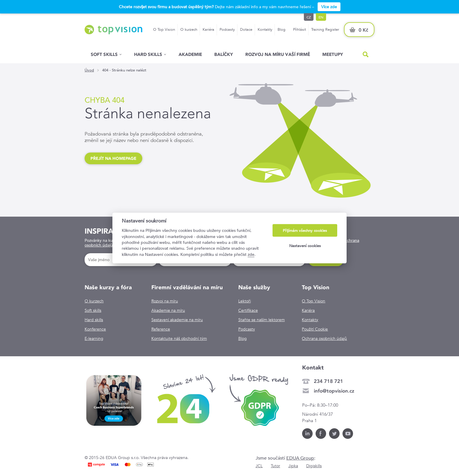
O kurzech (189, 29)
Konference (95, 329)
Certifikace (248, 310)
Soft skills (104, 54)
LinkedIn (307, 434)
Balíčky (224, 54)
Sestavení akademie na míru (177, 320)
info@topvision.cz (334, 391)
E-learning (94, 338)
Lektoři (245, 301)
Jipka (293, 466)
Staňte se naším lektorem (262, 320)
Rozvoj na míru (165, 301)
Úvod (89, 70)
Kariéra (208, 29)
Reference (161, 329)
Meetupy (333, 54)
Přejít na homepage (113, 158)
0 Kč (363, 30)
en (321, 17)
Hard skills (94, 320)
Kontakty (265, 29)
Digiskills (314, 466)
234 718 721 (328, 381)
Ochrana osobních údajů (324, 338)
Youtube (348, 434)
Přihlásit (299, 29)
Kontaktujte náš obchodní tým (179, 338)
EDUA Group (300, 458)
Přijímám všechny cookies (305, 231)
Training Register (325, 29)
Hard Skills (148, 54)
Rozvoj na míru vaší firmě (278, 54)
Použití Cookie (315, 329)
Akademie (190, 54)
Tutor (275, 466)
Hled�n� (366, 54)
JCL (259, 466)
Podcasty (227, 29)
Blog (281, 29)
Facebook (321, 434)
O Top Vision (164, 29)
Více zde (329, 7)
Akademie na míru (168, 310)
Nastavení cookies (305, 245)
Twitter (334, 434)
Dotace (246, 29)
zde (251, 254)
